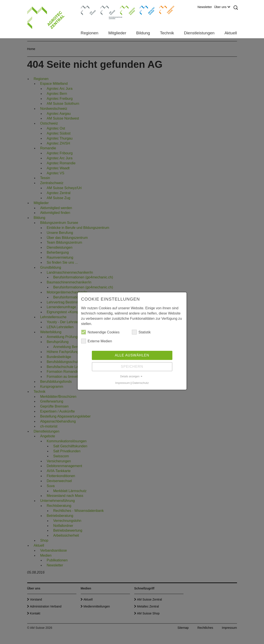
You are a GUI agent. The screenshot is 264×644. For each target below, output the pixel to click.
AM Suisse (87, 8)
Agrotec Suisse (124, 10)
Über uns (222, 7)
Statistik (141, 332)
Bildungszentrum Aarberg (108, 10)
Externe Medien (97, 341)
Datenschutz (141, 383)
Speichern (132, 367)
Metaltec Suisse (144, 10)
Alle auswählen (132, 355)
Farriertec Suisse (165, 10)
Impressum (123, 383)
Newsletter (205, 7)
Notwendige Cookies (100, 332)
